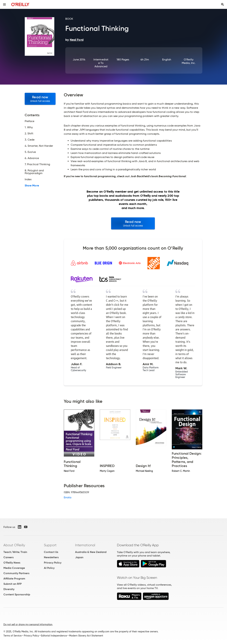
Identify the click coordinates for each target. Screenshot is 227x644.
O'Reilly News (12, 563)
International (85, 545)
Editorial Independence (54, 636)
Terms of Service (13, 636)
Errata (68, 497)
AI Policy (49, 568)
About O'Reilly (14, 545)
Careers (8, 557)
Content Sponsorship (17, 594)
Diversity (9, 589)
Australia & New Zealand (91, 552)
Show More (32, 186)
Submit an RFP (13, 584)
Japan (79, 557)
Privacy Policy (53, 563)
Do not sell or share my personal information (28, 624)
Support (50, 545)
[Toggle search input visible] (223, 4)
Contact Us (51, 552)
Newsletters (51, 557)
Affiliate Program (14, 579)
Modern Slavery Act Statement (86, 636)
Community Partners (16, 573)
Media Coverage (14, 568)
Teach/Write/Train (15, 552)
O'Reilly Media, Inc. (189, 61)
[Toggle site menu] (4, 4)
